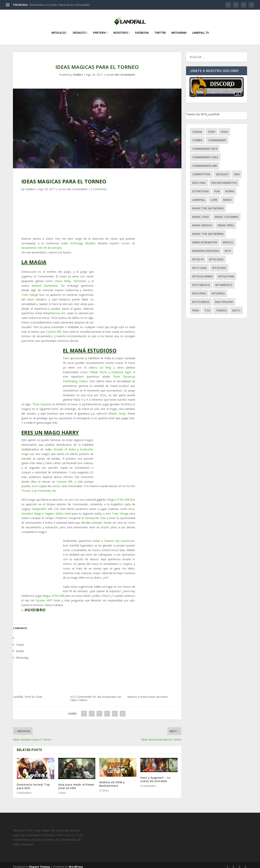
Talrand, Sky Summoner (119, 538)
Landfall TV (200, 30)
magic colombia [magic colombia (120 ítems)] (226, 214)
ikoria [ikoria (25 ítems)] (230, 188)
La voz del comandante (120, 71)
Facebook (142, 30)
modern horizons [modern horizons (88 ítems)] (206, 248)
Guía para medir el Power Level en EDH (76, 783)
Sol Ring (106, 364)
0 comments (99, 186)
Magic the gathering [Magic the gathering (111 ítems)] (208, 231)
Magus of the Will (118, 496)
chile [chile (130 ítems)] (224, 129)
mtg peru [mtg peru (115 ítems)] (199, 290)
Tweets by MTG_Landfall (203, 111)
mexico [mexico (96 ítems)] (228, 239)
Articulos (58, 30)
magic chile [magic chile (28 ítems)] (201, 214)
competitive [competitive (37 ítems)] (201, 171)
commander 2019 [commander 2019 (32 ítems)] (205, 146)
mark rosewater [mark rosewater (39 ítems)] (205, 239)
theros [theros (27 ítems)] (221, 307)
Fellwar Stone (98, 369)
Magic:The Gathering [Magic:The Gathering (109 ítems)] (208, 205)
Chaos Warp (63, 278)
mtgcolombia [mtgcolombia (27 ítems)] (202, 273)
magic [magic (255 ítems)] (227, 197)
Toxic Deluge (30, 292)
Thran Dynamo (123, 373)
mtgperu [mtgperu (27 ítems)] (218, 290)
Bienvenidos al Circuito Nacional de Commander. (60, 5)
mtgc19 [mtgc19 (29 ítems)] (198, 256)
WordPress (76, 864)
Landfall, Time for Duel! (40, 678)
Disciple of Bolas (65, 446)
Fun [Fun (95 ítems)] (217, 188)
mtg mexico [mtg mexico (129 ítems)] (201, 282)
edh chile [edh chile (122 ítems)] (199, 180)
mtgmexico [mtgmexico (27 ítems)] (224, 282)
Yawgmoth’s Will (42, 506)
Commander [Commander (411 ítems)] (217, 137)
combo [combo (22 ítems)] (197, 137)
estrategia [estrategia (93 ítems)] (200, 188)
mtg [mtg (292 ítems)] (228, 248)
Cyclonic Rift (54, 329)
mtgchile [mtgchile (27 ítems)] (219, 265)
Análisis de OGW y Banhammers (112, 781)
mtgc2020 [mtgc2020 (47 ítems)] (216, 256)
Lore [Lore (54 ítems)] (214, 197)
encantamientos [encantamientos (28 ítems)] (224, 180)
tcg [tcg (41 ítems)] (207, 307)
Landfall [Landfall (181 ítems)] (199, 197)
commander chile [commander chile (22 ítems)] (205, 154)
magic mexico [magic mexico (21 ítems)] (202, 222)
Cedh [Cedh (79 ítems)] (211, 129)
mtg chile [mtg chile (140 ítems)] (199, 265)
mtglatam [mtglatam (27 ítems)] (226, 273)
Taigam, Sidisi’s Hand (58, 510)
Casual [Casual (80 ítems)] (197, 129)
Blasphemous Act (54, 310)
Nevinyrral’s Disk (95, 515)
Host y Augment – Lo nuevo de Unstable (155, 776)
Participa (99, 30)
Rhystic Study (117, 410)
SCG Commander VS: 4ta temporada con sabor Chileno (97, 679)
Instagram (179, 30)
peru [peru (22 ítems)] (196, 307)
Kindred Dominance (45, 283)
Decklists (79, 30)
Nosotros (120, 30)
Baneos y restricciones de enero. (154, 678)
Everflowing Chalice (75, 378)
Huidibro (78, 71)
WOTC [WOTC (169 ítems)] (236, 307)
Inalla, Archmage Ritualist (78, 240)
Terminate (80, 278)
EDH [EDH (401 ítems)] (237, 171)
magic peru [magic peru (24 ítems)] (226, 222)
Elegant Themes (40, 864)
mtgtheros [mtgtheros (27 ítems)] (201, 299)
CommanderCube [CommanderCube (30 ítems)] (205, 163)
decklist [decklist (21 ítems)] (222, 171)
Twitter (160, 30)
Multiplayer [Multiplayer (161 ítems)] (224, 299)
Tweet (20, 642)
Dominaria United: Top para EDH (33, 783)
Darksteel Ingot (121, 369)
